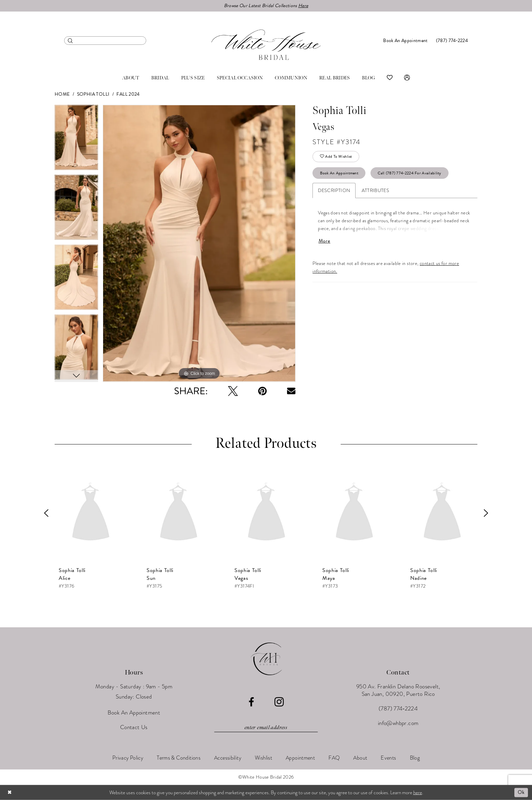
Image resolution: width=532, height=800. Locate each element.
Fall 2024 (128, 94)
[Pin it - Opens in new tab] (262, 391)
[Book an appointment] (405, 41)
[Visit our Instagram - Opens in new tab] (279, 702)
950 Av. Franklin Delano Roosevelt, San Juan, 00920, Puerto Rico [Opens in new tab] (398, 690)
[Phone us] (452, 41)
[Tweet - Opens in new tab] (233, 391)
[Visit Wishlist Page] (390, 78)
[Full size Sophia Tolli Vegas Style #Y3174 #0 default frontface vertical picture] (199, 243)
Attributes (375, 191)
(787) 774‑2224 (398, 709)
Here (303, 6)
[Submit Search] (70, 41)
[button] (407, 78)
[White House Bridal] (266, 45)
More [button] (325, 241)
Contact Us (134, 727)
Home (62, 94)
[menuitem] (105, 41)
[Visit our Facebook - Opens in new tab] (251, 702)
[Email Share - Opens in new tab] (291, 391)
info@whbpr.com (398, 723)
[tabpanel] (76, 140)
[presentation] (91, 513)
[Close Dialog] (10, 792)
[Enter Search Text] (105, 41)
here (418, 792)
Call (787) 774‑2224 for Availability (409, 173)
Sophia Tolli (93, 94)
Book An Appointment (339, 173)
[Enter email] (266, 728)
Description (334, 191)
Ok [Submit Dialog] (521, 792)
